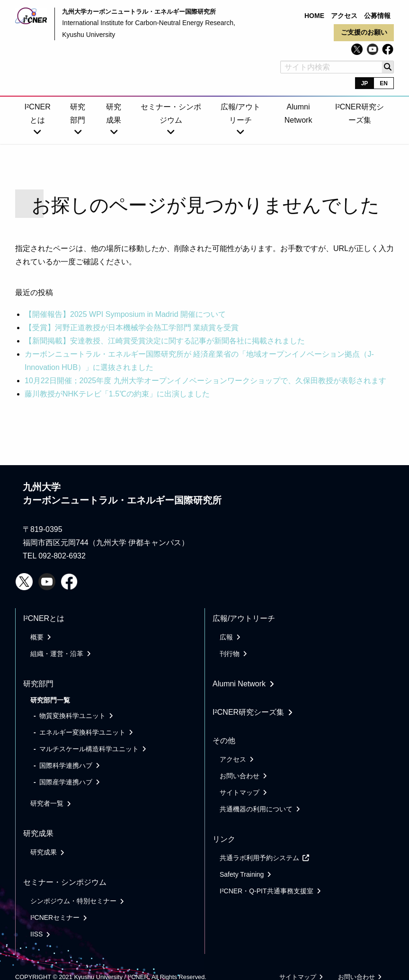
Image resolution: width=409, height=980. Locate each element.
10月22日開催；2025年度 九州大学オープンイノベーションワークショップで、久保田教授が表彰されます (205, 381)
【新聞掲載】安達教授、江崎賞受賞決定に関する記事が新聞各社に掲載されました (165, 341)
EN (384, 83)
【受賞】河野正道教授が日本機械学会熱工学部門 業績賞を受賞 (132, 328)
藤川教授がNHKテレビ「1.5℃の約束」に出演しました (117, 394)
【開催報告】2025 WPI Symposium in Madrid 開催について (125, 314)
